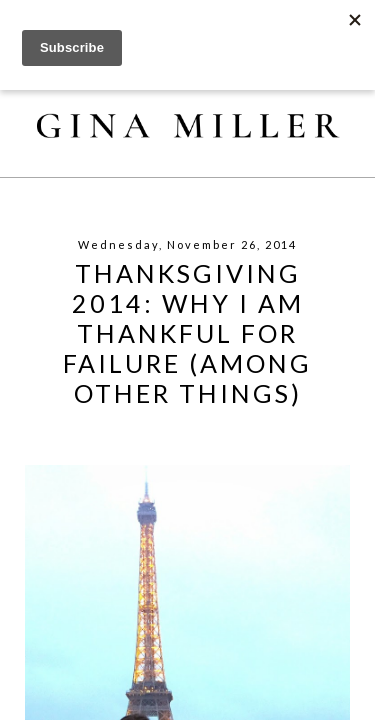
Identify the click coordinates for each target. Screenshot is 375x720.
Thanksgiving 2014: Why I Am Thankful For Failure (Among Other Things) (187, 333)
